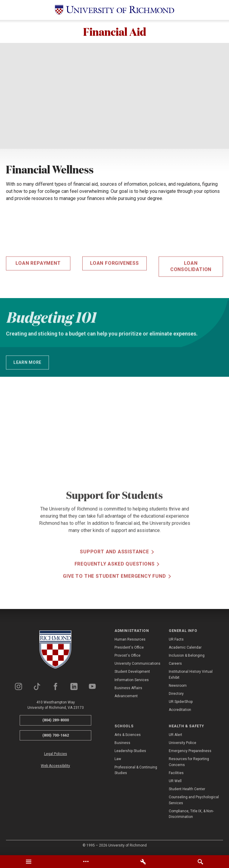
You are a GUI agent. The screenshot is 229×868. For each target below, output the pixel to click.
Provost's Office (127, 656)
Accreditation (180, 711)
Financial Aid (114, 32)
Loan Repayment (38, 282)
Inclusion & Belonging (187, 656)
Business (122, 744)
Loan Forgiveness (114, 282)
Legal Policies (56, 755)
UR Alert (175, 736)
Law (118, 760)
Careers (175, 664)
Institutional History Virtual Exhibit (191, 676)
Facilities (176, 774)
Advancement (126, 697)
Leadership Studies (130, 752)
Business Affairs (128, 689)
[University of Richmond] (114, 10)
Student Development (132, 673)
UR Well (175, 782)
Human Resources (130, 640)
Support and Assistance (114, 570)
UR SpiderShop (181, 703)
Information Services (132, 681)
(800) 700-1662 (56, 736)
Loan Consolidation (191, 285)
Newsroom (178, 686)
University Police (182, 744)
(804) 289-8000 (56, 721)
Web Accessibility (55, 767)
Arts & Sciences (128, 736)
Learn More (27, 372)
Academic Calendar (185, 648)
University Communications (137, 664)
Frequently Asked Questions (115, 583)
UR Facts (176, 640)
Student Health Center (187, 790)
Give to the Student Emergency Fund (114, 595)
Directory (176, 695)
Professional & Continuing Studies (136, 771)
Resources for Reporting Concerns (189, 763)
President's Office (129, 648)
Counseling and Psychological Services (194, 801)
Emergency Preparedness (190, 752)
